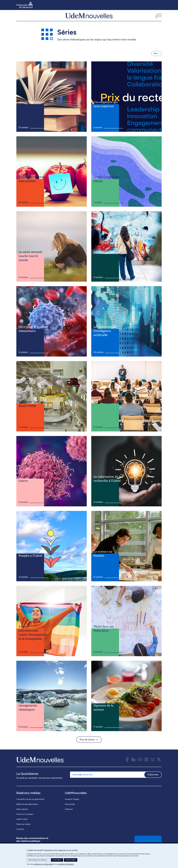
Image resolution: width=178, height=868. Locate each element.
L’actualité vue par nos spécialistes (30, 804)
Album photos (22, 814)
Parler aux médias (23, 829)
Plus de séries (87, 745)
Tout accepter (71, 860)
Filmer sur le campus (25, 819)
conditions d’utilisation (66, 864)
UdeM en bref (22, 824)
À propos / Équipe (72, 804)
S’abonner (69, 814)
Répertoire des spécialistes (27, 809)
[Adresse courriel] (107, 780)
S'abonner (153, 780)
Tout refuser (57, 860)
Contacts (20, 834)
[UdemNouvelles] (89, 18)
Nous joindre (70, 809)
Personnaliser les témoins (38, 860)
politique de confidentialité (43, 864)
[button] (158, 18)
